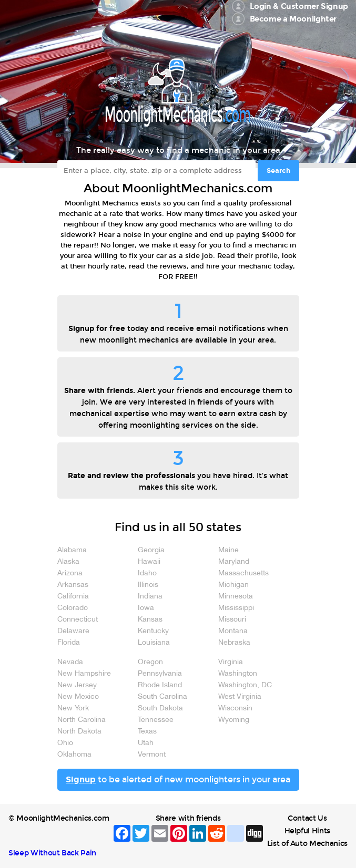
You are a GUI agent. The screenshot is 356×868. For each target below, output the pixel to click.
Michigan (233, 585)
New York (73, 709)
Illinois (148, 585)
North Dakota (79, 732)
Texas (147, 732)
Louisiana (154, 643)
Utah (146, 743)
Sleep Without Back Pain (52, 853)
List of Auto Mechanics (307, 844)
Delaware (73, 631)
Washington (238, 674)
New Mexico (78, 697)
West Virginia (240, 697)
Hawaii (149, 562)
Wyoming (234, 720)
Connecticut (78, 620)
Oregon (150, 662)
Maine (228, 550)
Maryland (234, 562)
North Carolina (82, 720)
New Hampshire (84, 674)
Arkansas (73, 585)
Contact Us (307, 818)
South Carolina (162, 697)
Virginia (231, 662)
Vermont (152, 755)
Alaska (68, 562)
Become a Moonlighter (293, 19)
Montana (233, 631)
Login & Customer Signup (299, 6)
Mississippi (236, 608)
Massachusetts (243, 573)
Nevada (70, 662)
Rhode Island (160, 685)
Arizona (70, 573)
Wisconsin (235, 709)
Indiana (150, 597)
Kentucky (153, 631)
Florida (69, 643)
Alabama (72, 550)
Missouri (232, 620)
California (73, 597)
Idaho (147, 573)
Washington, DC (245, 685)
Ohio (65, 743)
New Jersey (77, 685)
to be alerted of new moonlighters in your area (178, 779)
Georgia (151, 550)
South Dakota (160, 709)
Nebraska (234, 643)
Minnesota (236, 597)
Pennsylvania (160, 674)
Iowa (146, 608)
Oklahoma (74, 755)
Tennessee (156, 720)
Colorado (73, 608)
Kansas (150, 620)
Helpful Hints (307, 831)
